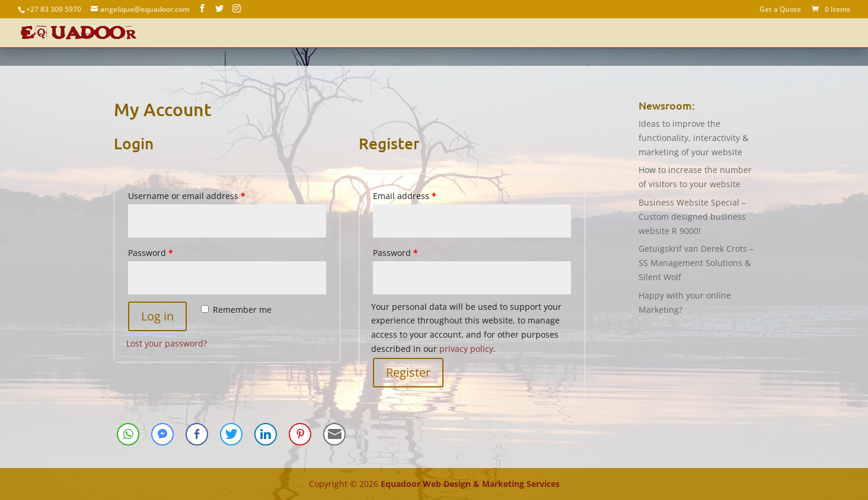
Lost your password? (167, 343)
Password (151, 253)
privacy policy (466, 349)
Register (408, 372)
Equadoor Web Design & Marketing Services (470, 484)
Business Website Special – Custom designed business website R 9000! (692, 217)
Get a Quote (780, 10)
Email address (405, 196)
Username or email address (187, 196)
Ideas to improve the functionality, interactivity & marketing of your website (693, 138)
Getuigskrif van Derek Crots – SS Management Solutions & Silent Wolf (696, 263)
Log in (157, 316)
